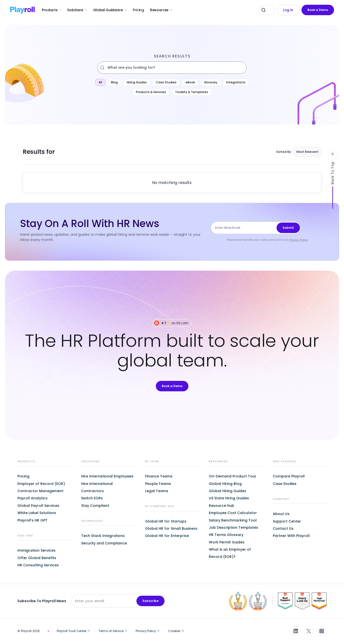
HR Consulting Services (38, 565)
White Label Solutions (37, 513)
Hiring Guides (137, 82)
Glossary (211, 82)
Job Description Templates (233, 527)
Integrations (236, 82)
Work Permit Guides (227, 542)
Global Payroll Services (38, 506)
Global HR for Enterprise (167, 536)
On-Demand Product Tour (233, 476)
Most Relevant (308, 152)
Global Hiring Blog (225, 484)
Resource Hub (222, 506)
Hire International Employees (107, 476)
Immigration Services (36, 550)
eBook (190, 82)
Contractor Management (40, 491)
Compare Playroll (289, 476)
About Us (281, 514)
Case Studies (166, 82)
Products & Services (151, 92)
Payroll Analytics (32, 498)
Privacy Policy (299, 240)
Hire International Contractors (97, 487)
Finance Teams (159, 476)
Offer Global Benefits (37, 558)
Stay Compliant (95, 506)
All (100, 82)
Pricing (138, 10)
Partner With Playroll (291, 536)
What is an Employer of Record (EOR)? (230, 553)
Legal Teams (157, 491)
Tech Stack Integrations (103, 536)
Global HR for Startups (166, 521)
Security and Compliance (104, 543)
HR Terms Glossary (226, 535)
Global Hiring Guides (228, 491)
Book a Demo (318, 10)
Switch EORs (92, 498)
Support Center (287, 521)
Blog (114, 82)
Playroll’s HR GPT (32, 520)
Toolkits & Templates (192, 92)
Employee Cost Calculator (233, 513)
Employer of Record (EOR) (41, 484)
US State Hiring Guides (229, 498)
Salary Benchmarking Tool (233, 520)
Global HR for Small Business (171, 528)
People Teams (158, 484)
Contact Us (283, 528)
